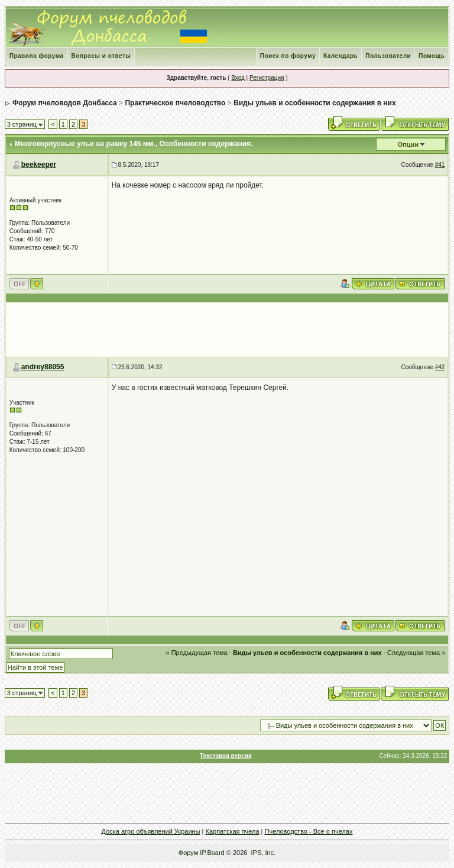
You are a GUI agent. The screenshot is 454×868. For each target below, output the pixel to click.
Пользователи (388, 56)
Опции (408, 144)
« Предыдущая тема (197, 653)
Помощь (432, 56)
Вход (238, 78)
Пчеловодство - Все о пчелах (309, 831)
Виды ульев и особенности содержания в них (315, 103)
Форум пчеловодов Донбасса (65, 103)
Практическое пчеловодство (175, 103)
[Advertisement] (227, 330)
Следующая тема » (416, 653)
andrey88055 (43, 367)
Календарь (340, 56)
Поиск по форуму (288, 56)
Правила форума (37, 56)
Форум (188, 853)
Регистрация (267, 78)
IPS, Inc (263, 853)
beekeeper (39, 164)
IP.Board (212, 853)
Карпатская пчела (233, 831)
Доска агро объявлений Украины (151, 831)
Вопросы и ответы (101, 56)
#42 (440, 367)
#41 (440, 165)
